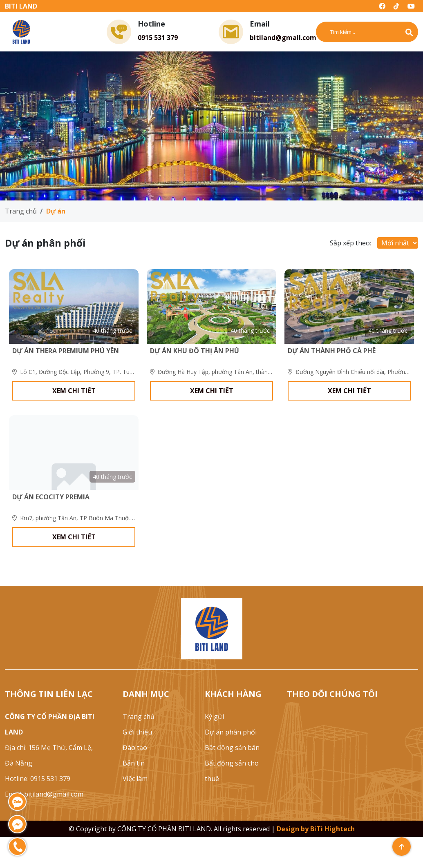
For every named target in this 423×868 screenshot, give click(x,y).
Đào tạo (135, 779)
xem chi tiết (74, 406)
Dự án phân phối (231, 763)
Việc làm (135, 810)
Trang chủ (21, 211)
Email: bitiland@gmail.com (44, 825)
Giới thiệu (137, 763)
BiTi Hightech (332, 860)
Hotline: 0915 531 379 (38, 810)
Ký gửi (214, 748)
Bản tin (134, 794)
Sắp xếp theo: (350, 243)
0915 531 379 (158, 38)
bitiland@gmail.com (283, 38)
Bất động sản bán (232, 779)
